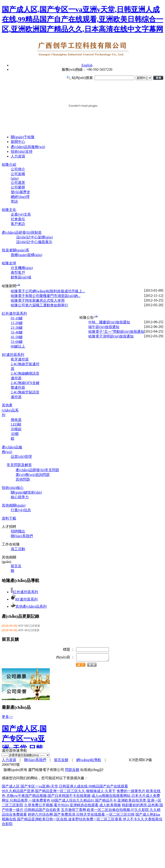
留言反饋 (61, 761)
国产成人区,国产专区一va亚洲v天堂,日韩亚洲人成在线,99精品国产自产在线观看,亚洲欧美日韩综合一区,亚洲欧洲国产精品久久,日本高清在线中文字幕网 (82, 19)
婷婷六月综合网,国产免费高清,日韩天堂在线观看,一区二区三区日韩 (81, 816)
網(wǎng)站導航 (89, 761)
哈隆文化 (9, 210)
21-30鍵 (17, 328)
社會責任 (18, 219)
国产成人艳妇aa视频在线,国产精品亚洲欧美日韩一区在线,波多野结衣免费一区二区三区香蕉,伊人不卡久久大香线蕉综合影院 (82, 820)
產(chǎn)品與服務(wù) (28, 147)
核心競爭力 (20, 497)
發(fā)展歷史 (21, 192)
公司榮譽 (18, 187)
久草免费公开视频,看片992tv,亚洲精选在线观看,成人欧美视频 (73, 806)
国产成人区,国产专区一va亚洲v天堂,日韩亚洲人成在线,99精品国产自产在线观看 (65, 788)
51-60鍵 (17, 342)
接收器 (16, 420)
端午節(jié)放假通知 (104, 327)
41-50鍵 (17, 337)
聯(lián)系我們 (22, 536)
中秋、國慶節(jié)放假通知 (109, 322)
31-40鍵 (17, 332)
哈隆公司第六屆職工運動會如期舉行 (39, 305)
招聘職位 (18, 531)
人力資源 (18, 156)
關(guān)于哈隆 (23, 137)
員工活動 (18, 549)
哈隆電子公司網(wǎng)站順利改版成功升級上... (48, 291)
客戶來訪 (18, 224)
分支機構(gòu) (22, 268)
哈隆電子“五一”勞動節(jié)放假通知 (116, 332)
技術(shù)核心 (13, 488)
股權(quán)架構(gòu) (26, 255)
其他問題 (23, 479)
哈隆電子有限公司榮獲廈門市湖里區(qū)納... (46, 296)
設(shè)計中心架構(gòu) (35, 237)
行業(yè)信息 (21, 510)
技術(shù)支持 (22, 152)
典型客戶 (18, 273)
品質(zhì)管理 (21, 457)
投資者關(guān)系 (15, 250)
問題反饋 (72, 771)
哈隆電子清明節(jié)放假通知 (111, 336)
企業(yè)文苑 (21, 214)
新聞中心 (18, 142)
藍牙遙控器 (20, 359)
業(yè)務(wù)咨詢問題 (33, 475)
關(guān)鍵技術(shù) (26, 492)
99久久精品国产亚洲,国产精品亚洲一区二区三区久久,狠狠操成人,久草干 (59, 792)
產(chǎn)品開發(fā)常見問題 (37, 470)
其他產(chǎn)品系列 (10, 410)
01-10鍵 (17, 318)
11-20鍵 (17, 323)
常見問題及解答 (19, 465)
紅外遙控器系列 (14, 313)
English (87, 65)
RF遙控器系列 (13, 355)
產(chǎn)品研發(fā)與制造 (22, 232)
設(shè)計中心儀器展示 (34, 242)
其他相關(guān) (14, 505)
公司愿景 (18, 183)
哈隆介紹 (9, 164)
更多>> (7, 718)
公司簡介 (18, 169)
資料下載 (9, 518)
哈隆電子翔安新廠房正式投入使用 (38, 300)
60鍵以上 (18, 346)
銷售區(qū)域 (21, 277)
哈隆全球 (9, 263)
